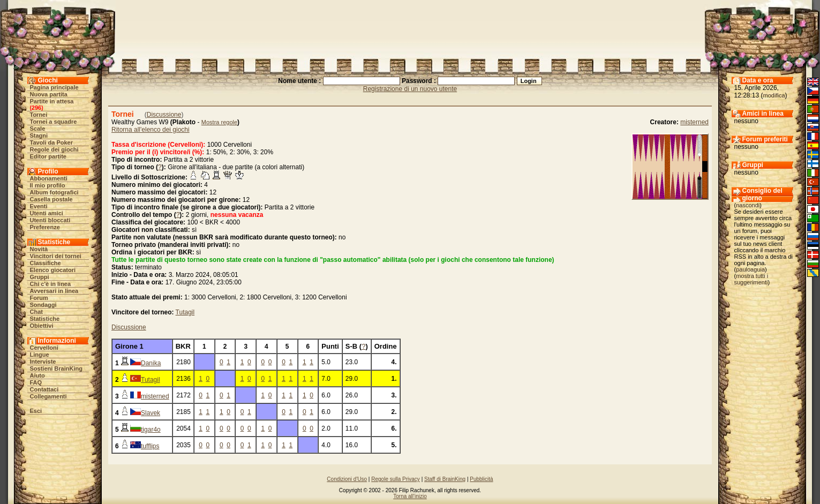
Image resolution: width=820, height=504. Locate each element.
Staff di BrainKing (445, 479)
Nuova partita (49, 94)
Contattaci (44, 389)
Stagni (39, 136)
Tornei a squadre (54, 122)
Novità (39, 249)
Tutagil (185, 312)
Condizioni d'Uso (347, 479)
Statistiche (45, 319)
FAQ (36, 382)
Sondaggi (43, 305)
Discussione (164, 115)
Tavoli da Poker (52, 142)
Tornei (39, 115)
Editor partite (48, 156)
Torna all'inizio (410, 496)
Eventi (39, 206)
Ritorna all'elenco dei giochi (151, 130)
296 (36, 108)
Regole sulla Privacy (396, 479)
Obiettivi (42, 326)
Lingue (40, 355)
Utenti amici (47, 213)
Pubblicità (481, 479)
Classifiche (46, 263)
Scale (38, 129)
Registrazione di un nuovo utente (410, 89)
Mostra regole (219, 122)
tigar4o (151, 430)
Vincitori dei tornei (56, 256)
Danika (151, 363)
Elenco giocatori (53, 270)
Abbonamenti (49, 178)
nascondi (748, 205)
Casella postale (51, 199)
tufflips (150, 446)
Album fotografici (54, 192)
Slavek (151, 413)
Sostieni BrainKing (56, 368)
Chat (36, 312)
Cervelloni (44, 348)
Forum (39, 298)
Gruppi (40, 277)
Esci (36, 411)
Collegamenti (48, 396)
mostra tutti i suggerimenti (751, 279)
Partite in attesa (52, 101)
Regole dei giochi (54, 149)
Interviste (43, 362)
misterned (694, 122)
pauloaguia (750, 269)
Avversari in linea (54, 291)
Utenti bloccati (50, 220)
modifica (774, 95)
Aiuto (37, 375)
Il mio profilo (48, 185)
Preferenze (45, 227)
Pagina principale (54, 87)
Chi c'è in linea (51, 284)
